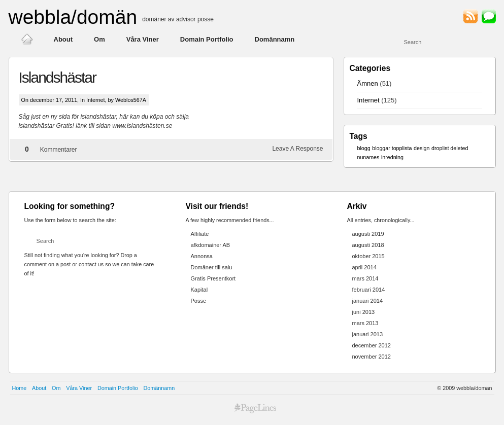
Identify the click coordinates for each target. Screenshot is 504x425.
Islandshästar (57, 77)
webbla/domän (73, 17)
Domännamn (275, 39)
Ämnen (368, 83)
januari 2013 (368, 334)
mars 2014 (365, 278)
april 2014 (364, 267)
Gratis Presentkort (213, 278)
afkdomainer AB (211, 245)
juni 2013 (364, 312)
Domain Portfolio (207, 39)
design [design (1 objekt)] (422, 148)
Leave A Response (297, 149)
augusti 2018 (368, 245)
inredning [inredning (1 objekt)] (392, 157)
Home (20, 388)
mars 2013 (365, 323)
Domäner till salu (212, 267)
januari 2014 (368, 301)
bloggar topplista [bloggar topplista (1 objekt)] (392, 148)
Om (99, 39)
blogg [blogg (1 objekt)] (364, 148)
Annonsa (202, 256)
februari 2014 (369, 290)
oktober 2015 (368, 256)
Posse (199, 301)
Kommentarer (59, 150)
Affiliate (200, 234)
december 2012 (372, 345)
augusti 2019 (368, 234)
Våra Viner (143, 39)
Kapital (199, 290)
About (63, 39)
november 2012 (372, 357)
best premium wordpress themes (255, 408)
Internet (96, 100)
